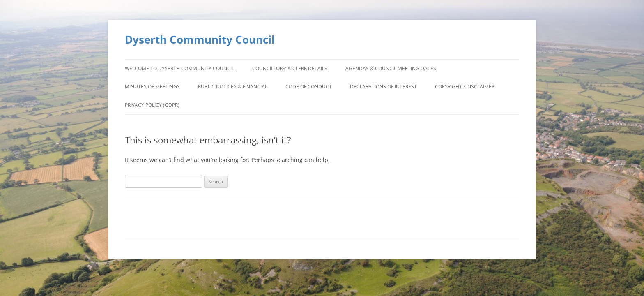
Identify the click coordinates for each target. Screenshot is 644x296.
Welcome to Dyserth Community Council (179, 68)
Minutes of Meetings (152, 87)
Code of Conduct (309, 87)
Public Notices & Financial (233, 87)
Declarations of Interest (383, 87)
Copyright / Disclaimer (465, 87)
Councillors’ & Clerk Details (290, 68)
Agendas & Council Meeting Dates (391, 68)
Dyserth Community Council (200, 39)
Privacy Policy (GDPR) (152, 105)
